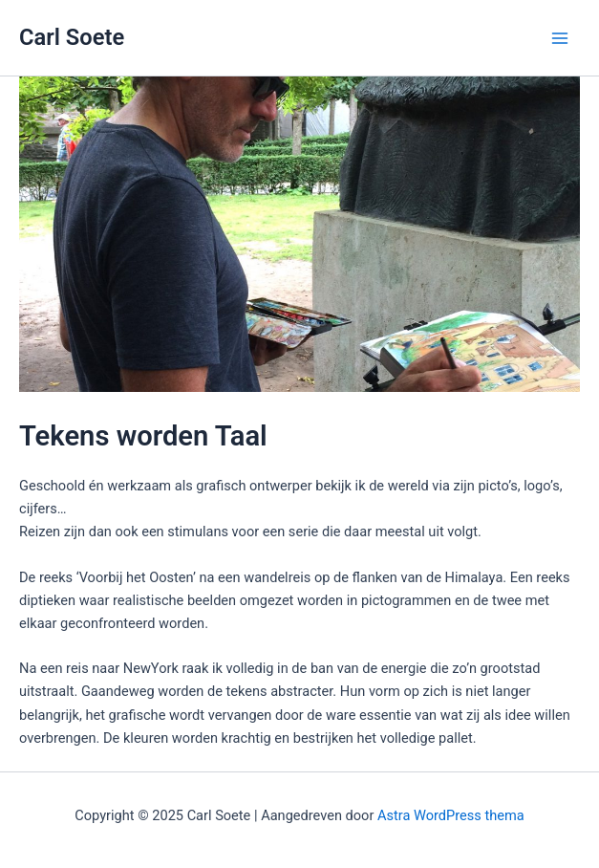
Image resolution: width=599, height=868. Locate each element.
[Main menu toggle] (560, 38)
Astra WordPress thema (451, 815)
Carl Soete (72, 37)
